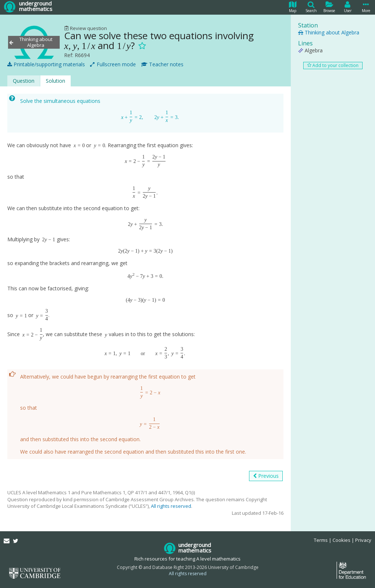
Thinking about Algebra (329, 32)
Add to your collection (333, 65)
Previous (266, 476)
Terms (321, 540)
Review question (86, 28)
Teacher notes (162, 64)
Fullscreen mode (113, 64)
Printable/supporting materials (46, 64)
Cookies (341, 540)
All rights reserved (171, 506)
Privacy (363, 540)
